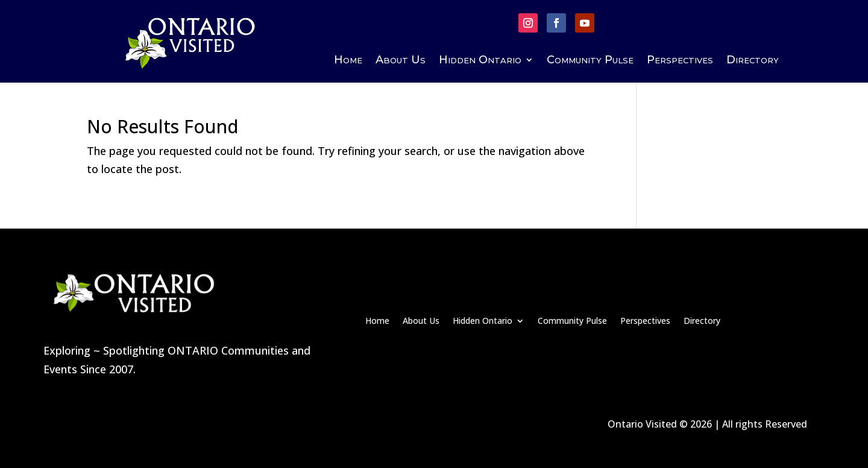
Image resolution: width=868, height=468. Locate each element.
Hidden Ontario (480, 61)
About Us (401, 61)
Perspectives (680, 61)
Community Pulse (590, 61)
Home (348, 61)
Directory (753, 61)
